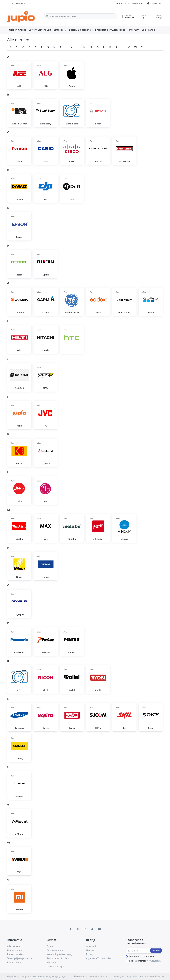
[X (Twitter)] (78, 929)
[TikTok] (92, 929)
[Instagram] (85, 929)
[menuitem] (17, 30)
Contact (118, 3)
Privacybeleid (155, 961)
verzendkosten (36, 976)
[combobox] (11, 3)
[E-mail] (137, 951)
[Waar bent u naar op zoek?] (79, 16)
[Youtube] (100, 929)
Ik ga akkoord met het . (145, 961)
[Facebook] (71, 929)
